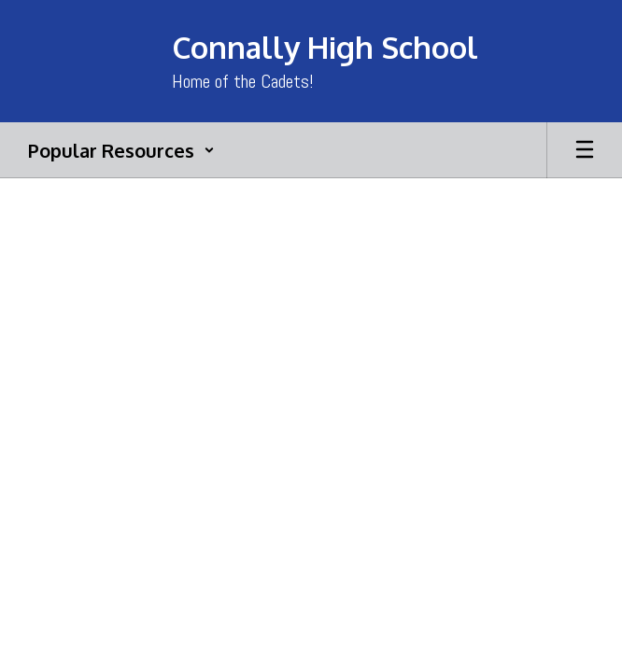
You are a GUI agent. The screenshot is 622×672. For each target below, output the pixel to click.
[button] (121, 150)
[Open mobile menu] (585, 150)
